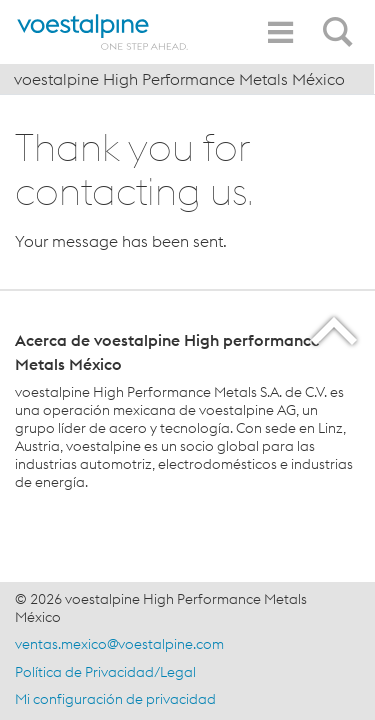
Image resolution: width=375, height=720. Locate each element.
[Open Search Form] (341, 21)
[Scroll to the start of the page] (335, 330)
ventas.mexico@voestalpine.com (119, 644)
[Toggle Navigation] (280, 32)
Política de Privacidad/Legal (105, 672)
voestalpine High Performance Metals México (179, 79)
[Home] (103, 32)
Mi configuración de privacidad (115, 699)
